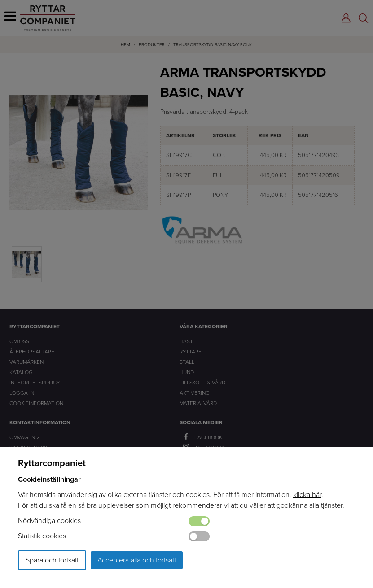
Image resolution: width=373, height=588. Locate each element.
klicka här (307, 494)
